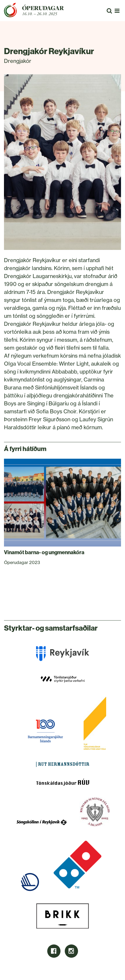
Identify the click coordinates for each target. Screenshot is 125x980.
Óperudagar (43, 8)
